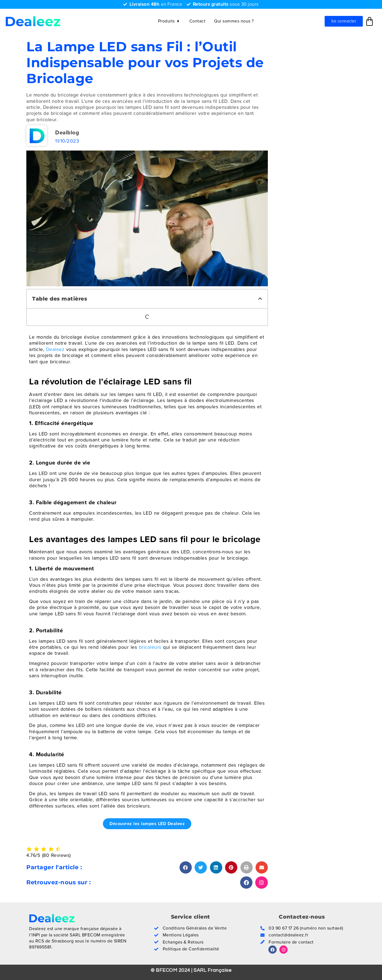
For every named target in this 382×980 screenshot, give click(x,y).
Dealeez (55, 349)
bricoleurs (150, 647)
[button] (260, 299)
